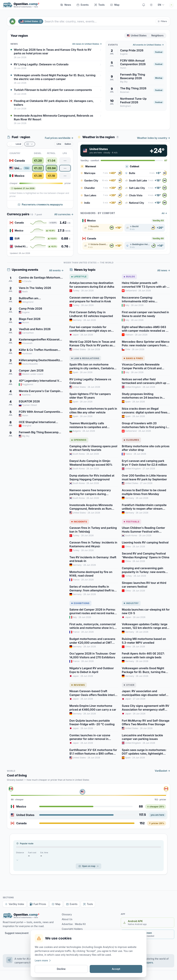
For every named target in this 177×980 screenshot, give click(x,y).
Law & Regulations (85, 358)
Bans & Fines (133, 358)
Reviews (78, 685)
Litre (59, 144)
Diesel (38, 153)
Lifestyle (79, 276)
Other (129, 685)
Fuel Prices (38, 904)
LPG (65, 153)
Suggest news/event (17, 933)
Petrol (51, 153)
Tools (99, 5)
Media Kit (80, 924)
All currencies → (64, 214)
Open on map (88, 866)
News (66, 5)
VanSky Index (15, 904)
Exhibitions (80, 603)
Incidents (79, 522)
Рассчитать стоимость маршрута (40, 204)
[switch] (15, 144)
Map (56, 904)
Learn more (43, 960)
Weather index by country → (154, 138)
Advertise (67, 924)
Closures (131, 440)
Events (83, 5)
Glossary (67, 914)
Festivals (132, 522)
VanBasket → (162, 771)
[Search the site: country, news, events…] (99, 21)
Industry (131, 603)
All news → (164, 270)
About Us (67, 919)
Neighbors (157, 35)
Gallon (68, 144)
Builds (129, 276)
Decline (61, 969)
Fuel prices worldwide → (59, 138)
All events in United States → (148, 45)
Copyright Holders (72, 929)
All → (164, 213)
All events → (56, 270)
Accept (116, 969)
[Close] (41, 21)
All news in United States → (87, 44)
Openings (79, 440)
